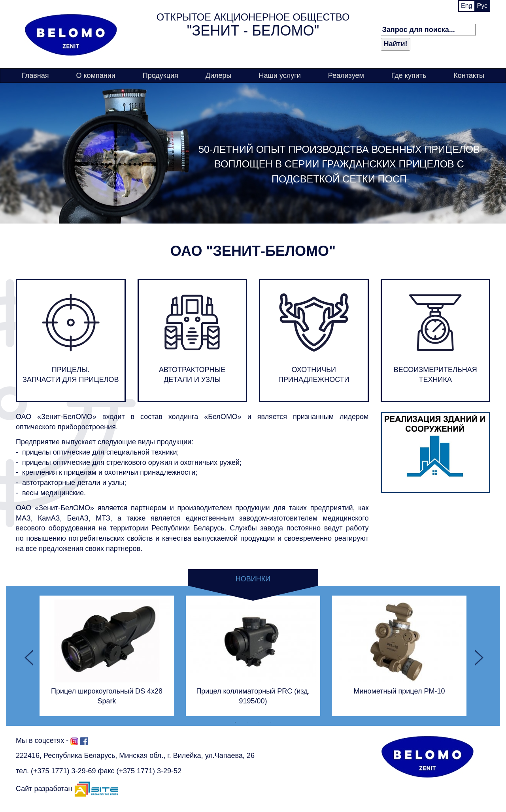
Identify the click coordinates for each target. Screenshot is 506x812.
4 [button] (271, 722)
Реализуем (346, 75)
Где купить (409, 75)
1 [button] (235, 722)
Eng (466, 6)
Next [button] (478, 656)
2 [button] (247, 722)
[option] (107, 656)
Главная (35, 75)
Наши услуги (279, 75)
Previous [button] (28, 656)
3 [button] (259, 722)
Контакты (469, 75)
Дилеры (219, 75)
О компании (95, 75)
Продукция (160, 75)
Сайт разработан (67, 789)
